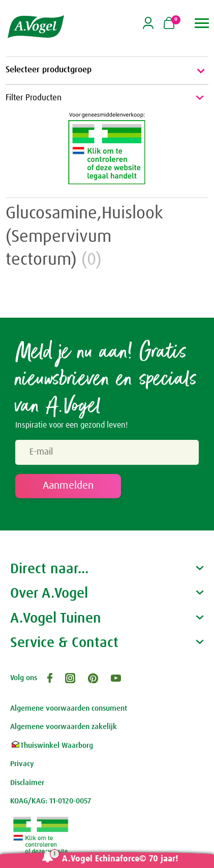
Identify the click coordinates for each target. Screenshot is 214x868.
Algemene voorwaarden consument (69, 708)
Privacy (22, 764)
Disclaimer (27, 783)
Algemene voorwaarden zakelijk (64, 727)
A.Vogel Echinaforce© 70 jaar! (120, 859)
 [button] (202, 23)
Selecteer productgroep (107, 71)
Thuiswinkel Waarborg (52, 746)
